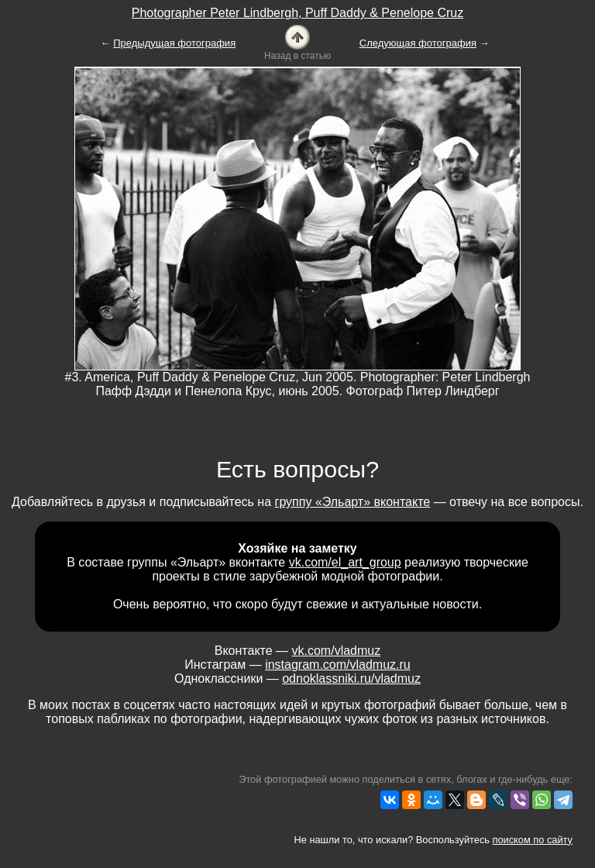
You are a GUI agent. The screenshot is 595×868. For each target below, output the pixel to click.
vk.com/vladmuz (337, 651)
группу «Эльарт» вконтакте (353, 502)
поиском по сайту (533, 840)
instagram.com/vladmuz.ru (338, 665)
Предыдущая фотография (174, 43)
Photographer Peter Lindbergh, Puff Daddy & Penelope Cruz (297, 13)
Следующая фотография (418, 43)
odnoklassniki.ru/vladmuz (351, 679)
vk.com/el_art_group (345, 562)
